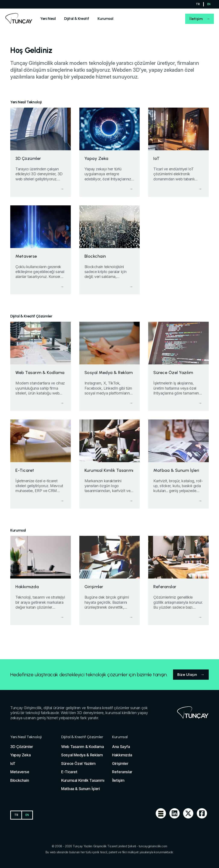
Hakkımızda (122, 755)
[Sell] (48, 19)
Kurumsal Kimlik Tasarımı (83, 780)
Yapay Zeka (20, 755)
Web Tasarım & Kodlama (82, 747)
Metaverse (20, 772)
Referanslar (122, 772)
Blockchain (20, 780)
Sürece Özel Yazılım (78, 764)
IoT (13, 764)
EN (209, 4)
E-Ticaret (69, 772)
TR (198, 4)
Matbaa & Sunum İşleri (80, 789)
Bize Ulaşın (187, 675)
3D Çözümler (22, 747)
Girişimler (120, 764)
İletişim (196, 19)
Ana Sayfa (121, 747)
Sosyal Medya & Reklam (82, 755)
